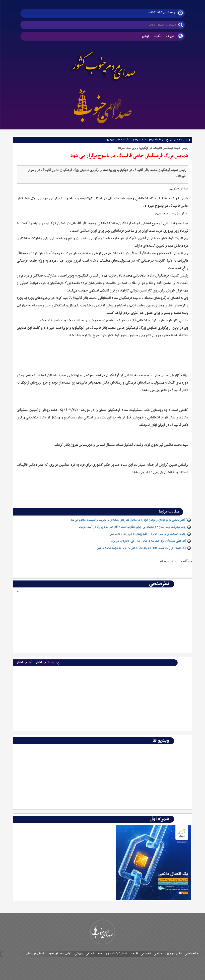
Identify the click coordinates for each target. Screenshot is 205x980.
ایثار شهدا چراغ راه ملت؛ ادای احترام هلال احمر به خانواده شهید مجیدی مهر (142, 548)
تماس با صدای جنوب (59, 954)
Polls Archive (177, 596)
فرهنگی (90, 954)
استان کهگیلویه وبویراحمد (112, 954)
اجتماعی (146, 954)
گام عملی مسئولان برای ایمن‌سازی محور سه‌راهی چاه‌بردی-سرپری (149, 541)
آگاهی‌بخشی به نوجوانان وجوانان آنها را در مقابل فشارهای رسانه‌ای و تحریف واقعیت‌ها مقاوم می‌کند (129, 520)
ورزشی (79, 954)
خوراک (171, 36)
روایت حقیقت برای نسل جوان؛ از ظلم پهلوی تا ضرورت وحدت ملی (148, 534)
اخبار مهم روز (173, 954)
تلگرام (158, 36)
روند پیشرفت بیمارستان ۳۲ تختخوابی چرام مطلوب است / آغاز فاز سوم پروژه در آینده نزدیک (133, 527)
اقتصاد (134, 954)
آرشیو (145, 36)
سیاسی (158, 954)
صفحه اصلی (191, 954)
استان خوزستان (35, 954)
